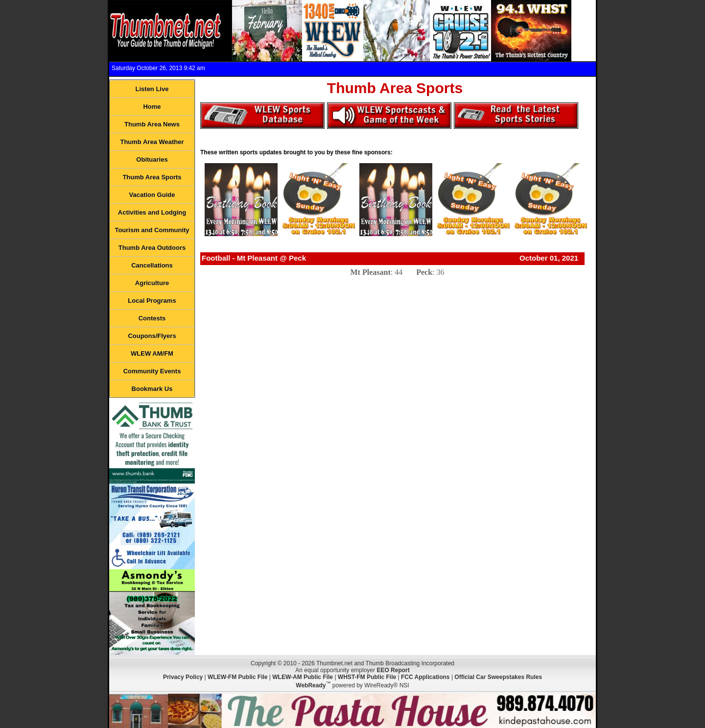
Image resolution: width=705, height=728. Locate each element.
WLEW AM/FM (152, 353)
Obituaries (152, 159)
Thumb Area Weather (152, 142)
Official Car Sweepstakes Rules (498, 677)
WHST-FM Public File (367, 677)
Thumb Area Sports (152, 177)
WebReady (311, 685)
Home (152, 107)
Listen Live (152, 89)
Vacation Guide (152, 195)
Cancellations (152, 265)
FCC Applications (425, 677)
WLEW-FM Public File (237, 677)
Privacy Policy (183, 677)
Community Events (152, 371)
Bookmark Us (152, 389)
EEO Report (393, 670)
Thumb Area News (152, 124)
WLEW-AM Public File (303, 677)
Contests (152, 318)
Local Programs (152, 301)
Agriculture (152, 283)
